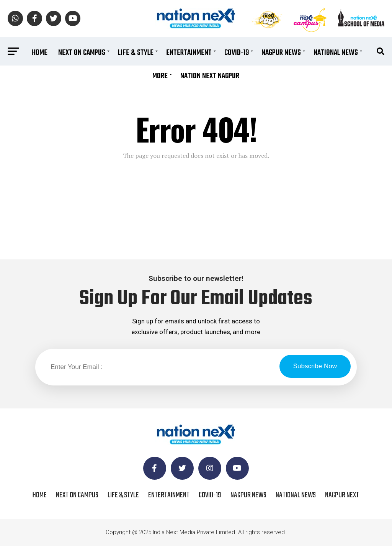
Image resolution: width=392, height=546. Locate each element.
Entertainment (189, 53)
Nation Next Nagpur (210, 76)
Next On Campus (82, 53)
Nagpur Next (342, 495)
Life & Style (136, 53)
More (160, 76)
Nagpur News (281, 53)
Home (40, 53)
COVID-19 (237, 53)
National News (336, 53)
